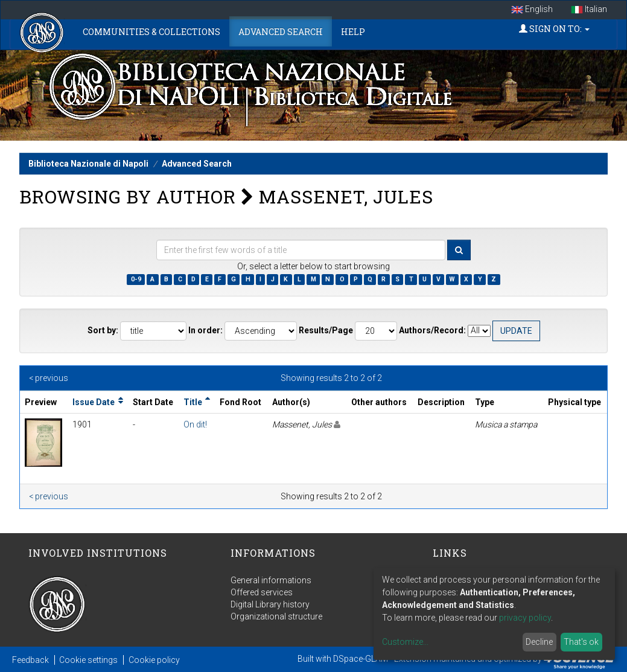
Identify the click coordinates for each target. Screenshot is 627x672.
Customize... (405, 642)
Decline (539, 642)
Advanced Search (281, 32)
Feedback (30, 660)
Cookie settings (88, 660)
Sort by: (103, 330)
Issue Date (94, 402)
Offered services (262, 592)
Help (353, 32)
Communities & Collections (151, 32)
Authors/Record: (432, 330)
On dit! (195, 424)
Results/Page (326, 330)
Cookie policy (154, 660)
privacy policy (525, 618)
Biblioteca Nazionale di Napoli (88, 164)
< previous (49, 378)
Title (193, 402)
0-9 (136, 279)
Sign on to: (554, 29)
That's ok (581, 642)
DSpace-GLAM (361, 659)
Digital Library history (270, 604)
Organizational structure (276, 616)
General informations (271, 580)
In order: (205, 330)
